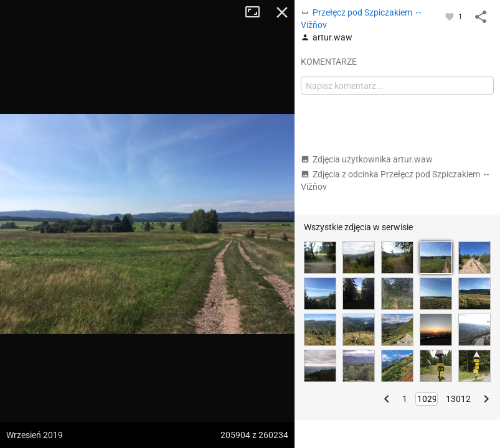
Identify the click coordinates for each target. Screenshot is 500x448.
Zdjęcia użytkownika (367, 159)
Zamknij (282, 12)
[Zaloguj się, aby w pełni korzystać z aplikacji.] (450, 16)
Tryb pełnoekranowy (257, 12)
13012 (458, 399)
